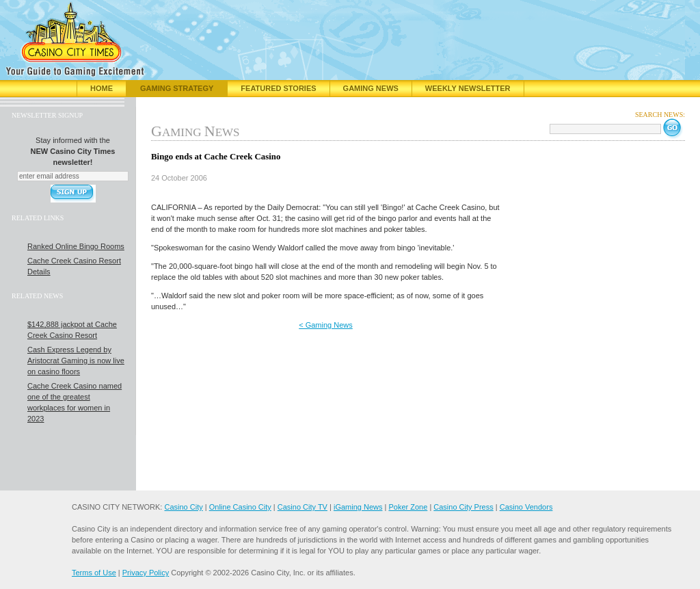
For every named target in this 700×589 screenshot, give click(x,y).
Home (102, 88)
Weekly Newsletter (468, 88)
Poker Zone (408, 507)
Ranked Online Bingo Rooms (76, 246)
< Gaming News (326, 325)
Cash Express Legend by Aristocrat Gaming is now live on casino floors (76, 361)
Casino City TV (302, 507)
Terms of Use (94, 573)
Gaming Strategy (177, 88)
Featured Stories (278, 88)
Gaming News (371, 88)
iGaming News (358, 507)
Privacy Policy (146, 573)
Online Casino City (240, 507)
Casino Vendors (526, 507)
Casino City (183, 507)
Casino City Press (463, 507)
